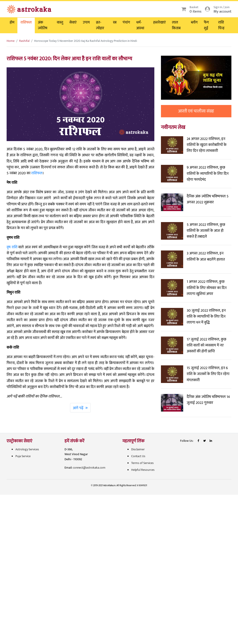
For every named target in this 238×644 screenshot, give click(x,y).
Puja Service (23, 456)
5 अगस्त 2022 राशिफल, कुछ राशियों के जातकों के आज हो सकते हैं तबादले (206, 231)
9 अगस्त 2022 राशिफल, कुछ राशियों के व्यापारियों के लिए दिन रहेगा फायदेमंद (208, 173)
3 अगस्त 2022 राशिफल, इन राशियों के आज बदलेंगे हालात (206, 256)
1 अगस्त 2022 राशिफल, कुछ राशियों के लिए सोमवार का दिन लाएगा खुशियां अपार (207, 288)
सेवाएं (73, 22)
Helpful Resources (143, 470)
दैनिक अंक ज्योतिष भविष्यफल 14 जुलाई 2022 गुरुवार (208, 400)
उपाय (86, 22)
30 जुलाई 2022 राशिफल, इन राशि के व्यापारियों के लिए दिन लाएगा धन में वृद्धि (206, 316)
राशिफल (26, 22)
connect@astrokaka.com (89, 468)
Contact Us (138, 456)
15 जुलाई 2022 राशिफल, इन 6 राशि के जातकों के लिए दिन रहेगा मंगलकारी (208, 374)
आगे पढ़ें (80, 408)
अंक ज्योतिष (43, 25)
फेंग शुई (206, 25)
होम (12, 22)
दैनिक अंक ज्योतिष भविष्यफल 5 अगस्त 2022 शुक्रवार (208, 199)
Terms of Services (142, 463)
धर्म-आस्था (140, 25)
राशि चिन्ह (221, 25)
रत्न (115, 22)
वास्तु (60, 22)
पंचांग (126, 22)
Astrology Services (27, 449)
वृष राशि (12, 247)
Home (11, 41)
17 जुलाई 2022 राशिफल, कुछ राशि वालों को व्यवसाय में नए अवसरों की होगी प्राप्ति (207, 345)
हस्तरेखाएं (160, 22)
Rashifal (24, 41)
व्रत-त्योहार (100, 25)
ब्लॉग (194, 22)
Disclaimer (138, 449)
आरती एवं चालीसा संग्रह (196, 111)
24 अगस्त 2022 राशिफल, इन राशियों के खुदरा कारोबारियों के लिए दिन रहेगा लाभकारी (207, 145)
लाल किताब (176, 25)
